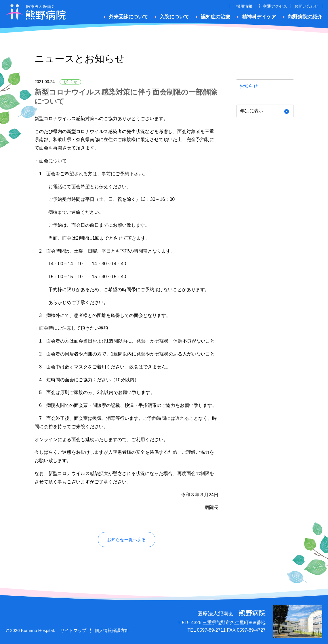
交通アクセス (275, 6)
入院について (174, 17)
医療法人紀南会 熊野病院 (36, 12)
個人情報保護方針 (112, 630)
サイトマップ (73, 630)
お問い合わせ (306, 6)
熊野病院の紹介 (305, 17)
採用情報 (244, 6)
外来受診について (128, 17)
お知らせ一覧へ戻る (126, 540)
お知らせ (249, 86)
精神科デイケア (259, 17)
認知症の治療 (216, 17)
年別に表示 (252, 111)
